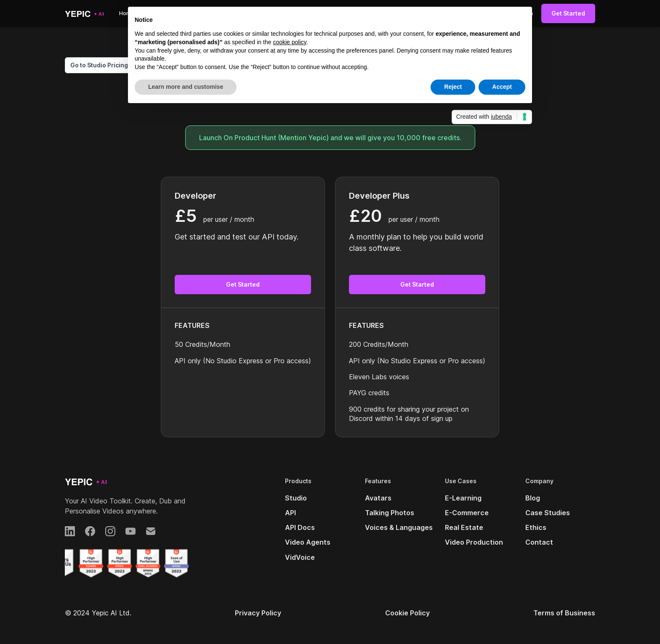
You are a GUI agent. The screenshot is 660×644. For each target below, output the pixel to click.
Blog (533, 498)
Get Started (568, 13)
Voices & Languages (399, 527)
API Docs (300, 527)
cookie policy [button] (289, 42)
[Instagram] (110, 531)
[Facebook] (90, 531)
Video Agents (308, 542)
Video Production (474, 542)
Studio (296, 498)
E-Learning (463, 498)
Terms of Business (564, 613)
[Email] (151, 531)
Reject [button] (453, 87)
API (290, 513)
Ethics (536, 527)
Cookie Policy (407, 613)
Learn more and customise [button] (186, 87)
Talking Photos (390, 513)
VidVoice (300, 557)
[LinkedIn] (70, 531)
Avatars (378, 498)
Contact (539, 542)
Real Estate (464, 527)
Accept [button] (502, 87)
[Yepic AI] (86, 482)
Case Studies (548, 513)
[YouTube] (130, 531)
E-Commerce (467, 513)
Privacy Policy (258, 613)
